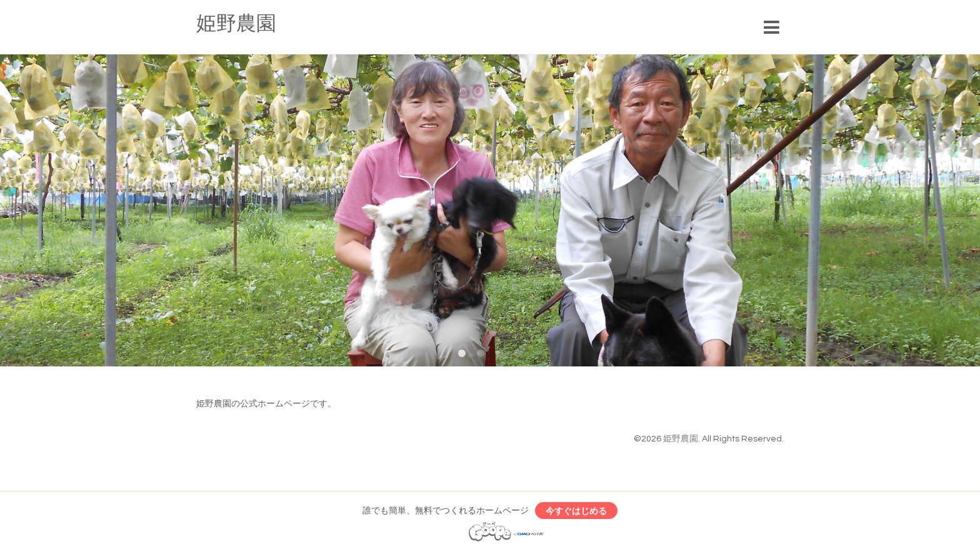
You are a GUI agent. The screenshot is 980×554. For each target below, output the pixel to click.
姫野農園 (236, 24)
